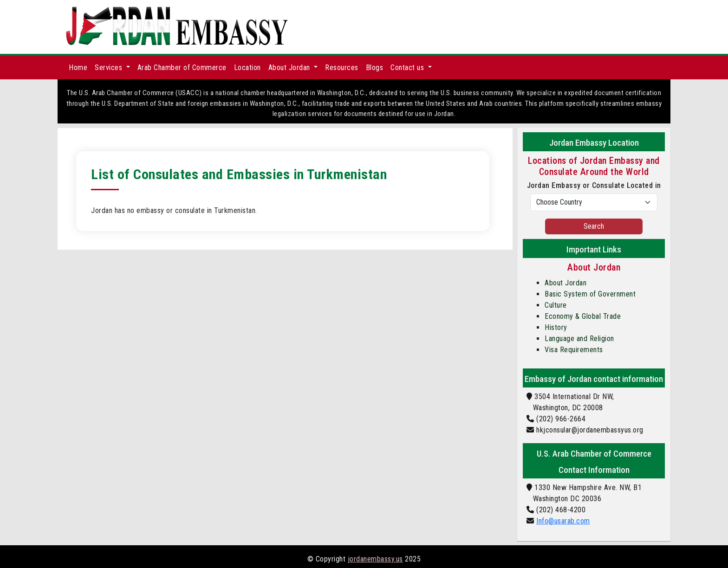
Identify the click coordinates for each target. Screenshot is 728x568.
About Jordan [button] (290, 68)
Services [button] (110, 68)
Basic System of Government (590, 294)
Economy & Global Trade (583, 316)
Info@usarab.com (563, 521)
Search (594, 226)
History (556, 327)
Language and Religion (579, 339)
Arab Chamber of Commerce (182, 68)
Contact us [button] (408, 68)
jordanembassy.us (375, 559)
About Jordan (565, 283)
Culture (556, 305)
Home (78, 68)
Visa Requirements (574, 350)
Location (247, 68)
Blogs (375, 68)
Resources (342, 68)
